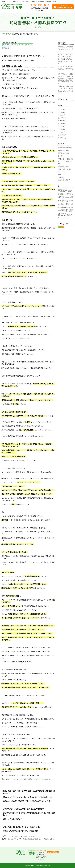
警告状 (30, 45)
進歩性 (7, 48)
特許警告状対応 (19, 61)
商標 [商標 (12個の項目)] (62, 197)
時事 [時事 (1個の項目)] (72, 201)
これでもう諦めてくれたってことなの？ (21, 836)
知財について (30, 61)
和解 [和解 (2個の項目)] (67, 194)
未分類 (60, 156)
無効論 (7, 45)
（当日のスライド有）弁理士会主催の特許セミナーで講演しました (31, 839)
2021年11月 (62, 118)
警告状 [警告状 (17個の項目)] (62, 214)
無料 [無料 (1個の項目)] (64, 204)
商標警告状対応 (63, 150)
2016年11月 (62, 138)
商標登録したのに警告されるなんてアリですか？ (66, 49)
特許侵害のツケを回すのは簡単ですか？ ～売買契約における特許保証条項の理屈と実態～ (66, 79)
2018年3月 (61, 121)
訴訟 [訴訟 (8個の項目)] (71, 210)
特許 (15, 45)
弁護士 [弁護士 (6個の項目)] (63, 200)
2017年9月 (61, 124)
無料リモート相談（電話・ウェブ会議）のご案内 (66, 161)
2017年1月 (61, 132)
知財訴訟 (61, 177)
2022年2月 (61, 115)
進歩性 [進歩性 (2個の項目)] (69, 215)
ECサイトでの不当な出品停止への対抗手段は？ (66, 69)
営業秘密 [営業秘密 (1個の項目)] (67, 197)
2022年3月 (61, 112)
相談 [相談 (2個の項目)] (67, 207)
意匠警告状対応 (63, 153)
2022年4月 (61, 109)
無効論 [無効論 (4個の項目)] (60, 204)
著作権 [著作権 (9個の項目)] (65, 210)
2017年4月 (61, 126)
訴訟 (22, 45)
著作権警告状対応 (64, 180)
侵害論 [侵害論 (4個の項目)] (60, 194)
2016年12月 (62, 135)
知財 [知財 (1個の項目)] (69, 208)
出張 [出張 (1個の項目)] (64, 194)
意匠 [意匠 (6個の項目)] (68, 200)
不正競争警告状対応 (65, 148)
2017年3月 (61, 129)
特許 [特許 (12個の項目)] (68, 204)
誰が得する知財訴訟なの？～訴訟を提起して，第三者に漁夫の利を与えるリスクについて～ (66, 59)
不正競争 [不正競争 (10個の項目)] (63, 190)
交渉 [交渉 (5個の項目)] (70, 191)
